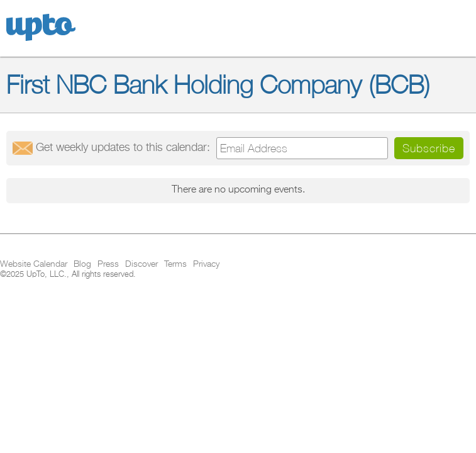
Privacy (206, 264)
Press (108, 264)
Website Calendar (34, 264)
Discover (141, 264)
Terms (175, 264)
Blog (82, 264)
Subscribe (429, 148)
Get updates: (123, 148)
